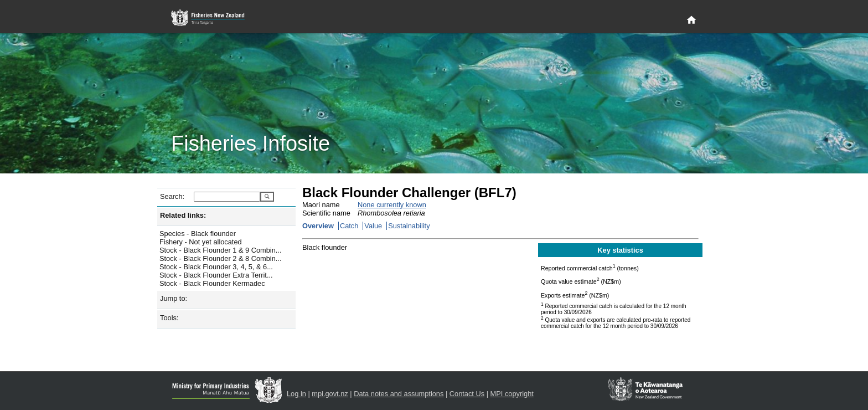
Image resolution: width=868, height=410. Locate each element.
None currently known (392, 205)
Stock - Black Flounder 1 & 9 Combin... (220, 250)
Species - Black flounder (198, 234)
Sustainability (409, 226)
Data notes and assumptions (399, 394)
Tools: (169, 318)
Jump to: (174, 298)
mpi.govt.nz (330, 394)
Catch (349, 226)
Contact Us (467, 394)
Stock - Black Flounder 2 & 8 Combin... (220, 258)
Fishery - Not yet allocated (201, 242)
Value (373, 226)
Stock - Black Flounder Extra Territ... (216, 275)
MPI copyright (512, 394)
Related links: (183, 215)
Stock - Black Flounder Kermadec (212, 283)
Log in (296, 394)
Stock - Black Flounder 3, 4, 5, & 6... (216, 267)
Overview (318, 226)
